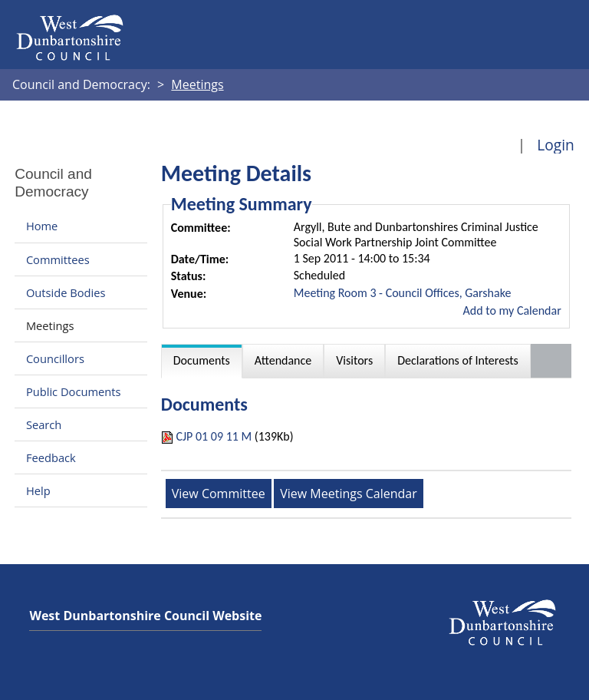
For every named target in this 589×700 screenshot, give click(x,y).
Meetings (50, 325)
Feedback (51, 457)
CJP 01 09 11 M (214, 436)
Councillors (55, 358)
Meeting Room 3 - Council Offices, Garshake (403, 293)
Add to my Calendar (512, 310)
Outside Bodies (66, 292)
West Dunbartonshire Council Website (145, 616)
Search (44, 424)
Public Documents (74, 391)
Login (556, 145)
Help (38, 490)
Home (42, 226)
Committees (58, 259)
